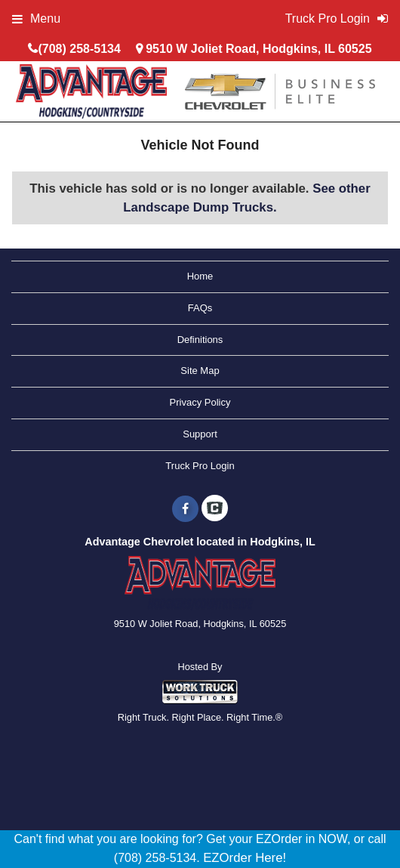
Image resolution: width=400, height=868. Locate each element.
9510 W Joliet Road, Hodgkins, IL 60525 (258, 49)
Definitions (200, 340)
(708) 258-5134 (79, 49)
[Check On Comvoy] (215, 509)
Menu (36, 19)
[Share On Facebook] (185, 509)
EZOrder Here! (245, 858)
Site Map (200, 371)
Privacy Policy (200, 402)
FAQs (200, 308)
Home (200, 276)
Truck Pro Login (200, 466)
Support (200, 434)
